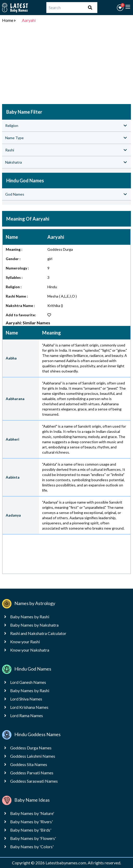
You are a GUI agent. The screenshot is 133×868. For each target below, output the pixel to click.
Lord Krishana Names (29, 707)
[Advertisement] (66, 65)
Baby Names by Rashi (30, 617)
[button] (120, 8)
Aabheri (12, 439)
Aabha (11, 358)
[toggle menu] (128, 7)
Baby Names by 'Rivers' (31, 822)
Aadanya (13, 515)
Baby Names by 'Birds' (31, 830)
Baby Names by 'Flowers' (33, 838)
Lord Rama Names (27, 715)
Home (8, 20)
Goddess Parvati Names (32, 773)
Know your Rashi (25, 642)
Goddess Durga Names (31, 748)
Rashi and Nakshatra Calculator (38, 633)
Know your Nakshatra (30, 650)
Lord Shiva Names (26, 699)
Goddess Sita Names (29, 764)
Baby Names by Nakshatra (34, 625)
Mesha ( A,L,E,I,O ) (62, 296)
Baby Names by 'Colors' (32, 847)
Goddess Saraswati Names (34, 781)
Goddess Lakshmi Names (33, 756)
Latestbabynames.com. (67, 863)
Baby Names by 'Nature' (32, 813)
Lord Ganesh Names (28, 682)
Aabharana (15, 399)
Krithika (54, 306)
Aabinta (13, 477)
